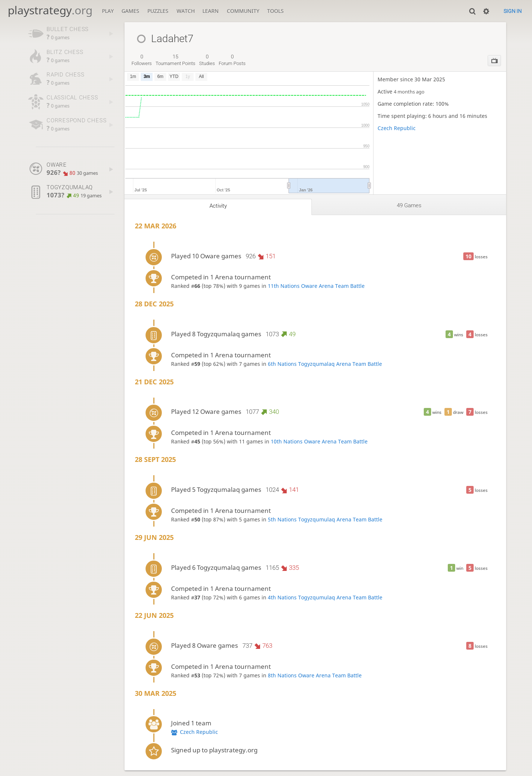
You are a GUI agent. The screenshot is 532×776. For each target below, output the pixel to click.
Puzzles (158, 11)
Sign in (513, 11)
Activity (218, 206)
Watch (186, 11)
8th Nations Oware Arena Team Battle (315, 675)
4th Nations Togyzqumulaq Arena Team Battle (325, 597)
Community (243, 11)
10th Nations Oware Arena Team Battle (319, 441)
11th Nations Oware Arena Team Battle (316, 286)
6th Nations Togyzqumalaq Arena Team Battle (325, 364)
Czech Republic (397, 128)
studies (207, 60)
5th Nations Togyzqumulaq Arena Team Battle (325, 519)
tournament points (175, 60)
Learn (211, 11)
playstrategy (50, 10)
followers (142, 60)
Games (130, 11)
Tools (275, 11)
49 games (409, 205)
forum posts (232, 60)
